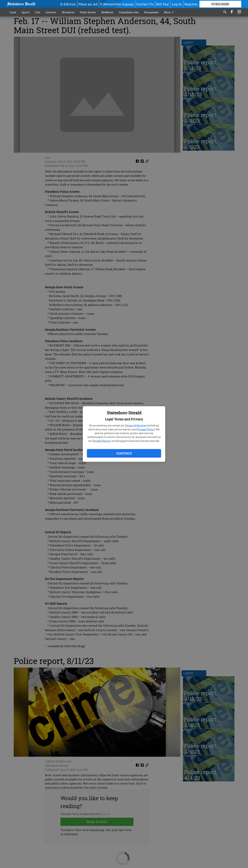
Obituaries (68, 12)
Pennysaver (151, 12)
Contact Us (145, 4)
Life (38, 12)
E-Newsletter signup (117, 4)
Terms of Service (135, 425)
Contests (51, 12)
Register (191, 4)
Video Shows (88, 12)
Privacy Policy (146, 429)
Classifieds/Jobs (129, 12)
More (170, 12)
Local (13, 12)
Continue (124, 453)
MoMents (107, 12)
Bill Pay (163, 4)
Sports (26, 12)
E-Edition (68, 4)
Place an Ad (88, 4)
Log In (177, 4)
